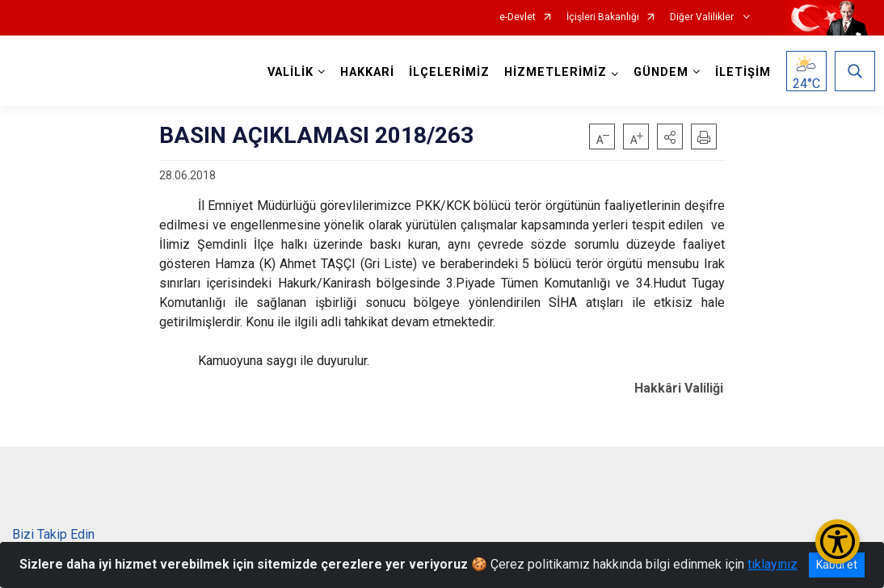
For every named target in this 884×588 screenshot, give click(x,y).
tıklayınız (772, 564)
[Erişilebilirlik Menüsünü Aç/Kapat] (838, 542)
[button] (670, 136)
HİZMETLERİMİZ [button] (552, 72)
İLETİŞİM (740, 72)
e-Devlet (518, 17)
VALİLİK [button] (287, 72)
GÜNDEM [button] (658, 72)
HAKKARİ (364, 72)
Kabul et (837, 565)
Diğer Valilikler (703, 17)
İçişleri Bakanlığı (603, 17)
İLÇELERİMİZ (446, 72)
